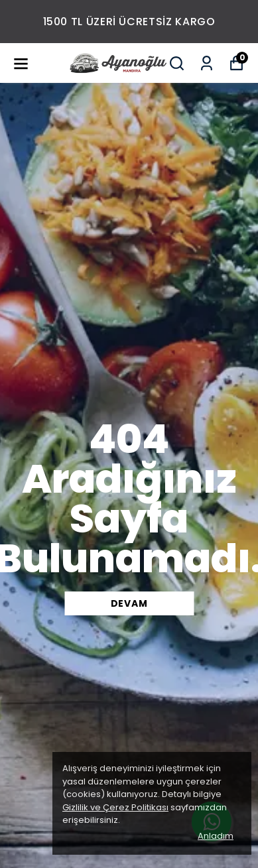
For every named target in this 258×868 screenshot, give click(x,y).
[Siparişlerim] (207, 63)
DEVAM (129, 603)
